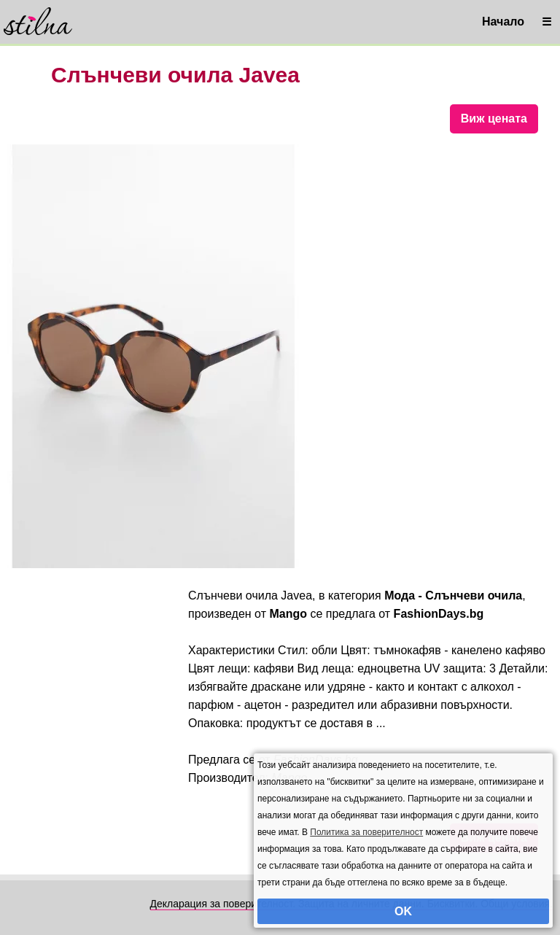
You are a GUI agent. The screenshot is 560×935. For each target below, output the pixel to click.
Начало (503, 22)
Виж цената (494, 119)
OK (403, 911)
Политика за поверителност (366, 832)
